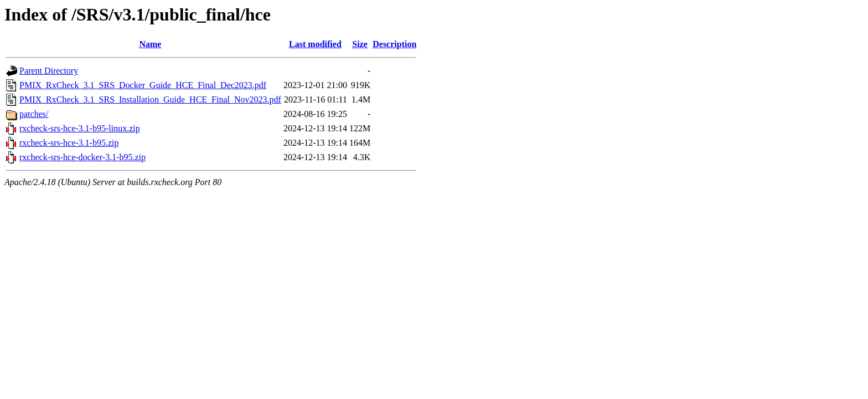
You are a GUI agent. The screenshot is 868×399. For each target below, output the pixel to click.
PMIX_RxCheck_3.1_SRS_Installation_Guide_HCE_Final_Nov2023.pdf (150, 99)
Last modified (315, 44)
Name (150, 44)
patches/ (34, 114)
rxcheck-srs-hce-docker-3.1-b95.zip (82, 157)
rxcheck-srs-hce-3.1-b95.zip (69, 143)
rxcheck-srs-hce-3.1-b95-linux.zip (80, 128)
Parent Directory (49, 71)
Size (360, 44)
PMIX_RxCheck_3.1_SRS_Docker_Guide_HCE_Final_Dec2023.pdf (143, 85)
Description (394, 44)
